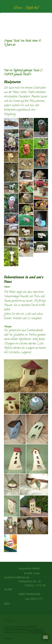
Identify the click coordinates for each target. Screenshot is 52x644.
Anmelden (8, 638)
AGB (16, 627)
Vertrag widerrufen (36, 632)
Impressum (8, 627)
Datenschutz (38, 629)
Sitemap (22, 632)
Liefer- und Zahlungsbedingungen (18, 629)
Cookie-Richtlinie (11, 632)
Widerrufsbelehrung (28, 627)
